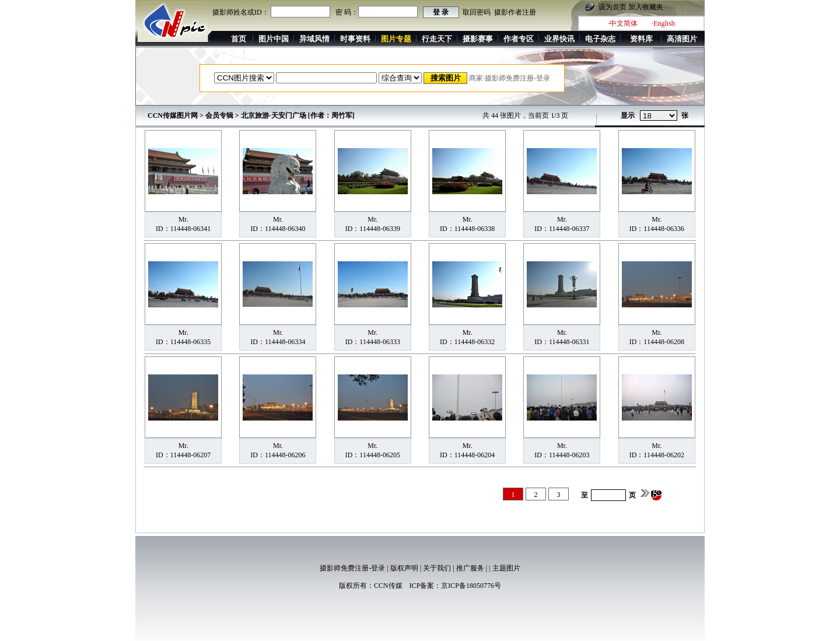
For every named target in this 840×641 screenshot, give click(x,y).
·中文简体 (623, 23)
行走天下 (437, 39)
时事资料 (355, 39)
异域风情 (314, 39)
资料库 (641, 39)
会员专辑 (219, 115)
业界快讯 (559, 39)
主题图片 (506, 568)
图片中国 (274, 39)
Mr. (183, 219)
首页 (239, 39)
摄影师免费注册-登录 (352, 568)
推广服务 (470, 568)
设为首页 (612, 7)
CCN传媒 (388, 586)
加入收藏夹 (646, 7)
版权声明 (404, 568)
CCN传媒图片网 (173, 115)
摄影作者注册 (515, 12)
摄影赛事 (478, 39)
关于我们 (437, 568)
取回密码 (477, 12)
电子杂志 (600, 39)
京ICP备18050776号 (471, 586)
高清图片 (682, 39)
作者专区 (519, 39)
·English (663, 23)
